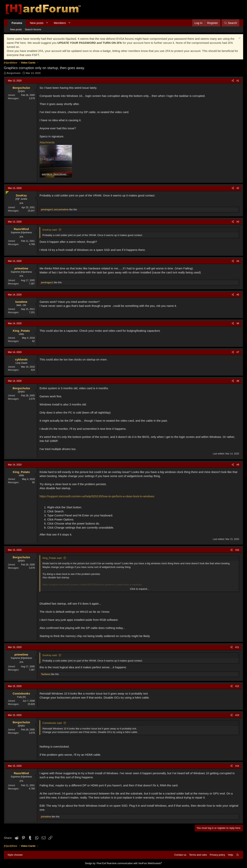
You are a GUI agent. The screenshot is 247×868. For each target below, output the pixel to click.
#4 (238, 261)
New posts (37, 23)
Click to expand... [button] (140, 589)
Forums (17, 23)
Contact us (180, 855)
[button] (47, 23)
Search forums (33, 29)
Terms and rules (198, 855)
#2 (238, 188)
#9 (238, 465)
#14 (237, 766)
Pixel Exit (101, 863)
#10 (237, 550)
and (55, 210)
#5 (238, 295)
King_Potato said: (52, 558)
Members (60, 23)
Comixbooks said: (52, 723)
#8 (238, 381)
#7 (238, 352)
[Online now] (6, 192)
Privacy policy (217, 855)
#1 (238, 81)
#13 (237, 715)
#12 (237, 686)
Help (231, 855)
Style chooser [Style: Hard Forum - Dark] (15, 855)
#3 (238, 222)
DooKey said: (50, 230)
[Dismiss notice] (239, 39)
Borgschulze (14, 73)
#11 (237, 647)
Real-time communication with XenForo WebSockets (134, 863)
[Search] (231, 23)
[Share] (233, 81)
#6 (238, 323)
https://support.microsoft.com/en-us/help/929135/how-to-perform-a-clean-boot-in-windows (97, 496)
